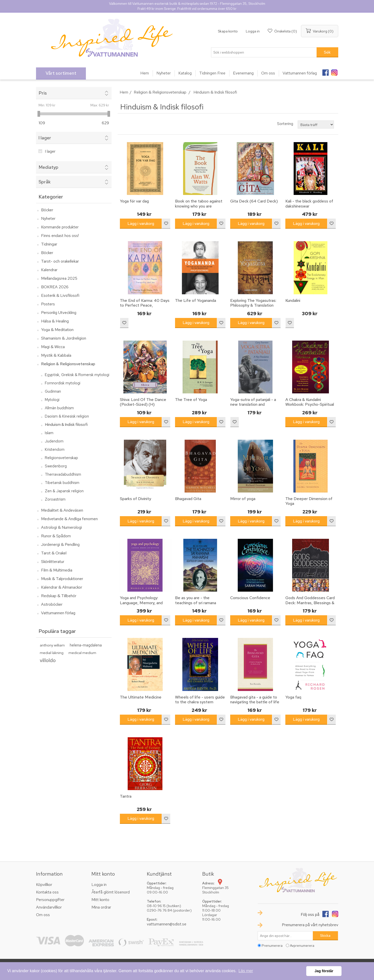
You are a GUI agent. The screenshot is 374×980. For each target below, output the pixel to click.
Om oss (43, 915)
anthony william (52, 645)
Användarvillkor (49, 907)
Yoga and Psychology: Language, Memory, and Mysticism (141, 603)
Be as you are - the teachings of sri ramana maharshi (196, 603)
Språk (45, 182)
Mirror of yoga (243, 499)
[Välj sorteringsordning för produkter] (316, 125)
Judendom (54, 441)
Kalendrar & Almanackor (62, 587)
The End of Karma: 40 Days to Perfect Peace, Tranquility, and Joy (145, 305)
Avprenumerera (302, 945)
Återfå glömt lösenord (111, 892)
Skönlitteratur (53, 562)
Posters (48, 304)
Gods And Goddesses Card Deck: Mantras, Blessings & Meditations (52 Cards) (310, 603)
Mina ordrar (101, 907)
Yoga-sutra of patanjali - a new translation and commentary (253, 404)
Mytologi (52, 400)
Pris (43, 93)
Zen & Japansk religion (64, 491)
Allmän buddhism (59, 408)
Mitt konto (100, 900)
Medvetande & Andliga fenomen (69, 519)
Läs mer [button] (246, 971)
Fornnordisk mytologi (63, 383)
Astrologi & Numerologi (61, 527)
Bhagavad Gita (188, 499)
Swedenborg (56, 466)
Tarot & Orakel (54, 553)
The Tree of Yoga (191, 400)
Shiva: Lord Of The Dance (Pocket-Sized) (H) (143, 402)
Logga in (253, 31)
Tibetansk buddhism (62, 483)
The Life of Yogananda (196, 300)
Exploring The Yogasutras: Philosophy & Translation (253, 303)
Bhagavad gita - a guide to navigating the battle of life (255, 700)
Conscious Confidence (250, 598)
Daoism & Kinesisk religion (67, 416)
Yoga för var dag (134, 201)
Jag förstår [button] (324, 971)
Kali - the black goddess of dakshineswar (309, 203)
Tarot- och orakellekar (60, 261)
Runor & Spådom (56, 536)
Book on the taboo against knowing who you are (199, 203)
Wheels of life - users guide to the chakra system (200, 700)
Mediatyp (48, 167)
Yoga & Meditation (57, 330)
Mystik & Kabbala (56, 355)
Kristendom (55, 450)
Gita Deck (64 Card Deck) (254, 201)
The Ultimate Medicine (141, 697)
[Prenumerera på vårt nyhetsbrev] (285, 936)
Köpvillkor (44, 885)
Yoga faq (293, 697)
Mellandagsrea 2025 (59, 278)
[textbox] (264, 52)
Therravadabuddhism (63, 474)
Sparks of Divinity (135, 499)
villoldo (48, 660)
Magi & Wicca (53, 347)
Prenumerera (272, 945)
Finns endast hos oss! (60, 236)
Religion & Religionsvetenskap (68, 364)
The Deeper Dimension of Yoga (309, 501)
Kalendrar (49, 270)
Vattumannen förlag (58, 613)
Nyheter (48, 218)
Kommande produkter (60, 227)
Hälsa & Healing (55, 321)
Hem (124, 92)
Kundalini (293, 300)
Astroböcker (52, 604)
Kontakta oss (47, 892)
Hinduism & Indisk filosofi (66, 425)
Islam (49, 433)
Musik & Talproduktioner (62, 579)
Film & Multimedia (57, 570)
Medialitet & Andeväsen (62, 510)
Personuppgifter (50, 900)
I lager (45, 138)
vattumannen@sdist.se (167, 924)
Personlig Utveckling (59, 313)
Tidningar (49, 244)
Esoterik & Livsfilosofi (60, 295)
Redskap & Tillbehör (59, 596)
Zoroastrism (55, 499)
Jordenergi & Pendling (60, 544)
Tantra (126, 796)
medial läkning (52, 653)
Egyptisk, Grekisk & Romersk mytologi (77, 375)
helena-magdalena (86, 645)
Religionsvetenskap (61, 458)
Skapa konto (228, 31)
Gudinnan (53, 391)
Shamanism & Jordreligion (64, 338)
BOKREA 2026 (55, 287)
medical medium (82, 653)
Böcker (47, 210)
